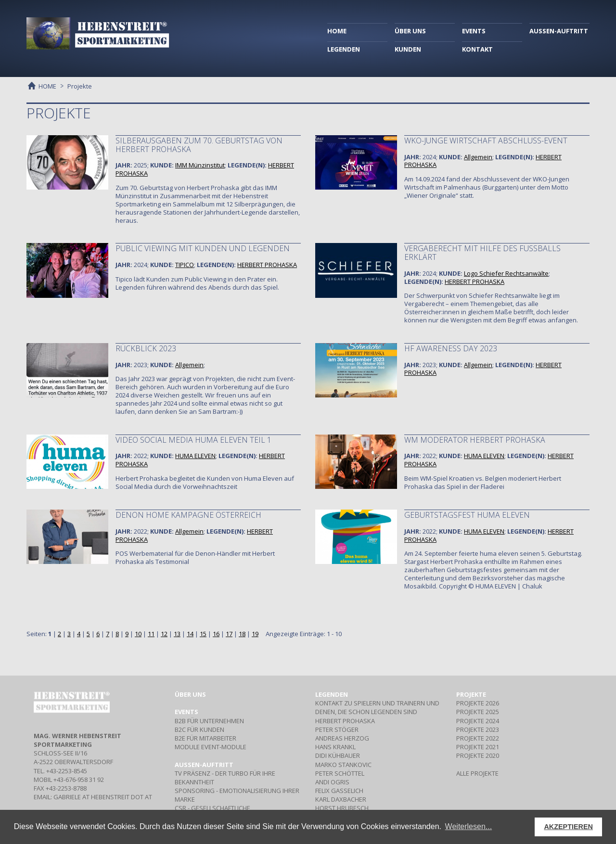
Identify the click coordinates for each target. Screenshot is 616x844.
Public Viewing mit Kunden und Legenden (203, 248)
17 (229, 634)
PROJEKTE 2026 (478, 703)
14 (190, 634)
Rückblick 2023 (146, 348)
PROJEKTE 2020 (478, 755)
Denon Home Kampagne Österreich (188, 515)
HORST (342, 808)
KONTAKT (477, 49)
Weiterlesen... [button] (469, 826)
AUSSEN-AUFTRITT (559, 31)
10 (138, 634)
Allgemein (478, 157)
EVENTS (474, 31)
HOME (337, 31)
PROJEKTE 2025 (478, 712)
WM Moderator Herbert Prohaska (475, 440)
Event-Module (211, 747)
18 (242, 634)
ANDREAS (342, 738)
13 (177, 634)
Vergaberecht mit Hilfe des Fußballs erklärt (482, 253)
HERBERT (267, 265)
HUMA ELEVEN (195, 456)
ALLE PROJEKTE (477, 773)
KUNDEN (408, 49)
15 (203, 634)
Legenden (332, 694)
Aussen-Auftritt (204, 765)
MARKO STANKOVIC (343, 765)
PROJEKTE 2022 (478, 738)
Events (186, 712)
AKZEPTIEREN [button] (568, 827)
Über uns (190, 694)
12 (164, 634)
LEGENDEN (344, 49)
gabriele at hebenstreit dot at (103, 797)
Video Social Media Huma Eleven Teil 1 (193, 440)
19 (255, 634)
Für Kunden (199, 729)
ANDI (332, 782)
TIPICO (185, 265)
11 (151, 634)
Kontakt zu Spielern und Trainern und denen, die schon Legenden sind (377, 707)
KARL (341, 799)
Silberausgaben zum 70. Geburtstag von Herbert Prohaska (199, 145)
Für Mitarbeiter (205, 738)
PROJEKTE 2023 (478, 729)
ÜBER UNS (410, 31)
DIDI (338, 755)
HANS (335, 747)
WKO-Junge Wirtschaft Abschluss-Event (486, 141)
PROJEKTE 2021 (478, 747)
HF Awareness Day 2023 (451, 348)
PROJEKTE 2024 (478, 721)
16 (216, 634)
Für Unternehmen (209, 721)
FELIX (339, 791)
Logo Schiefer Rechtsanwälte (506, 273)
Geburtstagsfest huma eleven (467, 515)
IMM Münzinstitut (200, 165)
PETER (337, 729)
